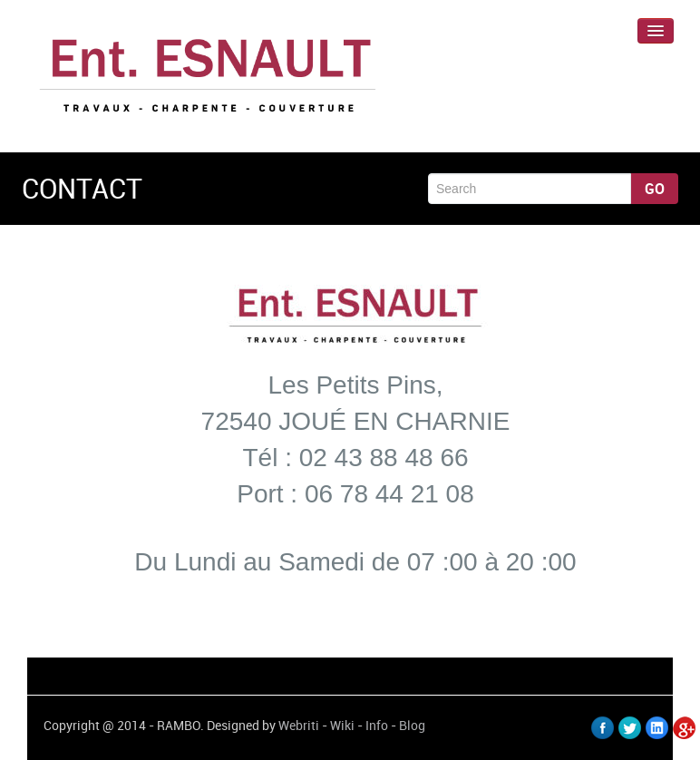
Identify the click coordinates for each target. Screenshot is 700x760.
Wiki (342, 725)
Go (655, 189)
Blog (412, 725)
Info (377, 725)
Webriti (299, 725)
